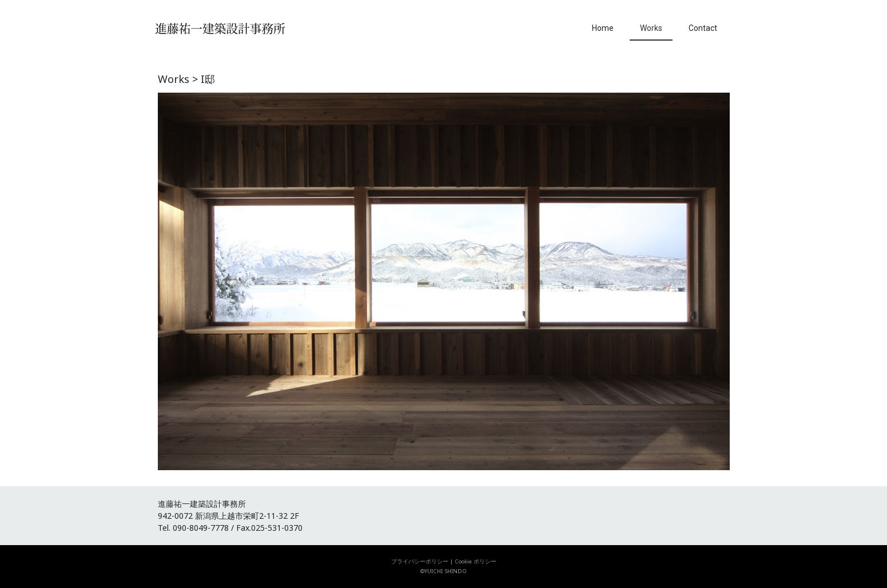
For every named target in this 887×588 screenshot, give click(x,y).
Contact (703, 28)
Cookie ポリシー (476, 561)
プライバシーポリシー (420, 561)
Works (651, 28)
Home (603, 28)
